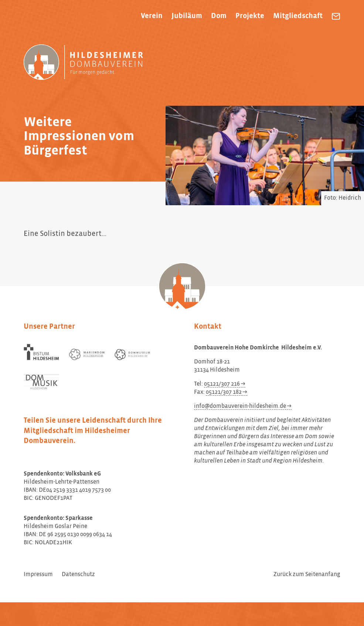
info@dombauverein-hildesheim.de (240, 406)
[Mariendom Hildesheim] (87, 354)
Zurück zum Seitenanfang (307, 575)
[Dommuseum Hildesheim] (132, 355)
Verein (152, 16)
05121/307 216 (222, 384)
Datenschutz (78, 575)
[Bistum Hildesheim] (41, 352)
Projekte (250, 16)
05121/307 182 (224, 392)
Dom (219, 16)
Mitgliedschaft (298, 16)
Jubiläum (187, 16)
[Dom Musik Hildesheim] (41, 382)
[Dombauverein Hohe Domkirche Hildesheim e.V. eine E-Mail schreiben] (336, 16)
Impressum (38, 575)
